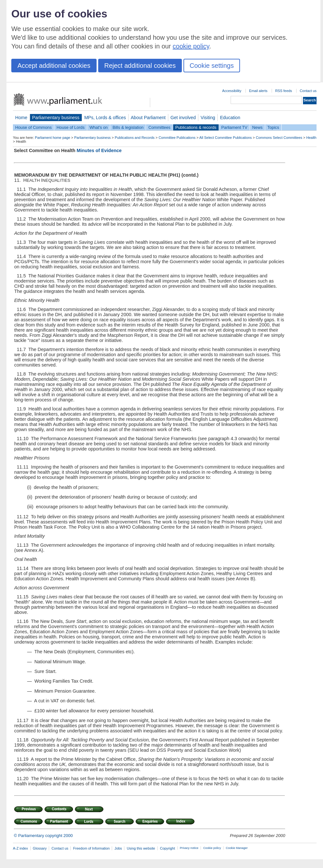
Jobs (118, 848)
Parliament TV (234, 127)
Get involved (183, 118)
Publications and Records (135, 138)
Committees (159, 127)
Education (230, 118)
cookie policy (191, 46)
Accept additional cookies (54, 66)
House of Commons (33, 127)
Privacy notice (189, 848)
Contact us (308, 91)
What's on (99, 127)
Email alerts (258, 91)
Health (311, 138)
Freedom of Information (91, 848)
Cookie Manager (237, 848)
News (257, 127)
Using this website (141, 848)
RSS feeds (284, 91)
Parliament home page (52, 138)
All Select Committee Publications (226, 138)
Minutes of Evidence (99, 150)
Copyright (167, 848)
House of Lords (71, 127)
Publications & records (196, 127)
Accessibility (232, 91)
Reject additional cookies (140, 66)
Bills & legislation (128, 127)
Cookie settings (212, 66)
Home (21, 118)
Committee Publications (177, 138)
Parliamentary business (56, 118)
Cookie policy (212, 848)
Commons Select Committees (279, 138)
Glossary (40, 848)
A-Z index (21, 848)
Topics (273, 127)
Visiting (208, 118)
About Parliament (148, 118)
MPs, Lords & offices (105, 118)
